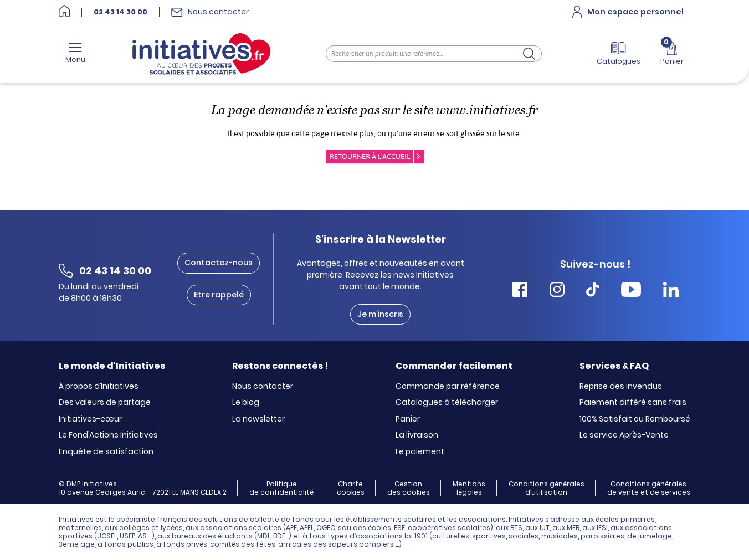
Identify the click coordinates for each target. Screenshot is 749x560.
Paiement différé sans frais (633, 403)
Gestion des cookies (409, 488)
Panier (408, 419)
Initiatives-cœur (90, 419)
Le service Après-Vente (624, 435)
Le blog (246, 403)
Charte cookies (351, 488)
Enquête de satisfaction (106, 452)
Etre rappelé (219, 295)
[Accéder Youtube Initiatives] (631, 291)
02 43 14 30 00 (120, 12)
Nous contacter (263, 387)
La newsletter (258, 419)
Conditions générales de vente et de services (649, 488)
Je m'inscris (380, 314)
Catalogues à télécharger (447, 403)
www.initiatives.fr (487, 110)
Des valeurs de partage (105, 403)
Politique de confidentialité (281, 488)
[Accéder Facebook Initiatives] (520, 291)
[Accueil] (64, 12)
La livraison (417, 435)
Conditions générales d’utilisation (547, 488)
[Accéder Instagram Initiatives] (557, 291)
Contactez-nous (219, 263)
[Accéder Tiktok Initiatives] (592, 291)
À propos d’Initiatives (99, 387)
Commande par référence (448, 387)
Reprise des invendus (621, 387)
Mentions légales (469, 488)
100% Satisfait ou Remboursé (635, 419)
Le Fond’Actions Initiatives (108, 435)
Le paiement (420, 452)
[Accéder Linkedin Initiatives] (671, 291)
